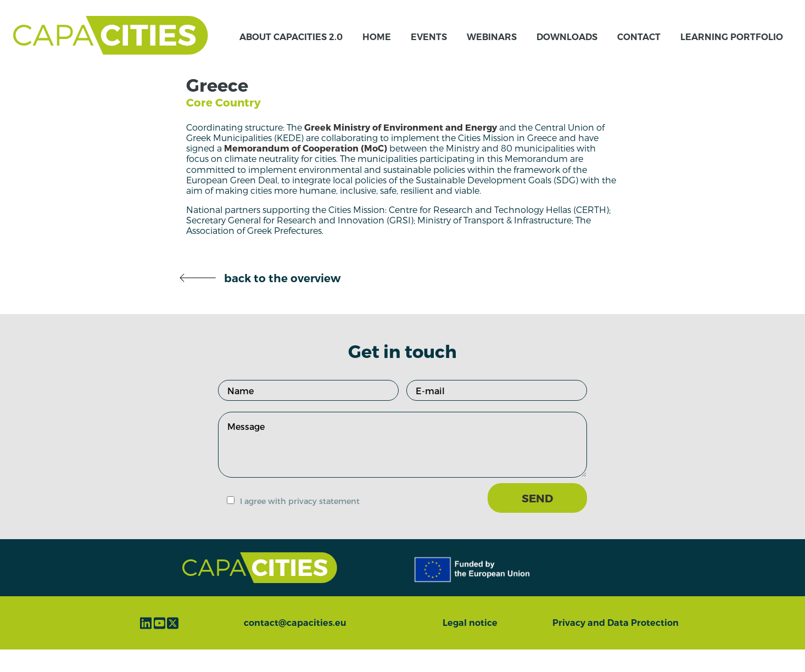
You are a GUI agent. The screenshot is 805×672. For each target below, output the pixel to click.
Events (429, 48)
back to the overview (260, 301)
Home (377, 48)
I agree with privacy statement (300, 523)
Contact (639, 48)
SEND (537, 520)
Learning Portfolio (732, 48)
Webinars (492, 48)
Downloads (567, 48)
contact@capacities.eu (295, 645)
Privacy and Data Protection (616, 645)
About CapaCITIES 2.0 (291, 48)
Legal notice (470, 645)
